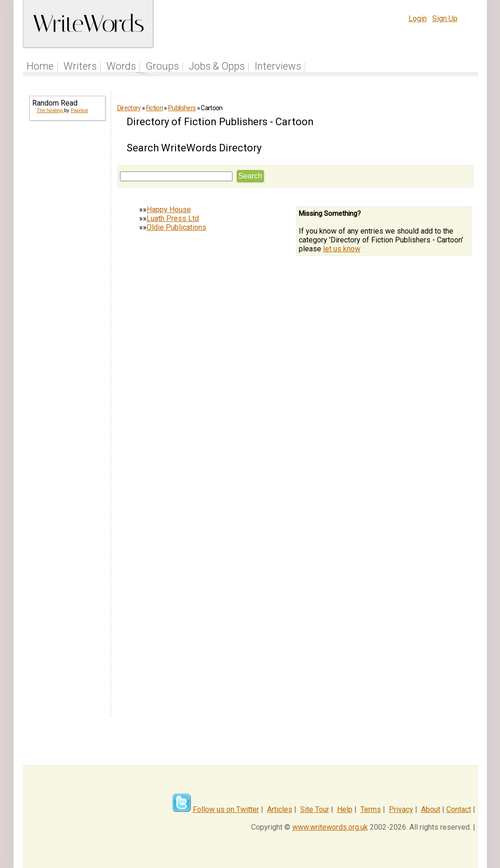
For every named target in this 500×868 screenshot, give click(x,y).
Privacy (401, 809)
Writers (80, 66)
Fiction (155, 108)
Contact (459, 809)
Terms (371, 809)
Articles (280, 809)
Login (418, 18)
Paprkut (79, 110)
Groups (162, 66)
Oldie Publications (176, 227)
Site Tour (315, 809)
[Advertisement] (67, 278)
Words (121, 66)
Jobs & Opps (217, 66)
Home (40, 66)
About (431, 809)
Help (345, 809)
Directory (129, 108)
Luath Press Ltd (173, 218)
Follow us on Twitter (226, 809)
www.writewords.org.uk (330, 827)
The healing (51, 110)
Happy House (169, 210)
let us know (342, 249)
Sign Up (445, 18)
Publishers (182, 108)
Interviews (278, 66)
